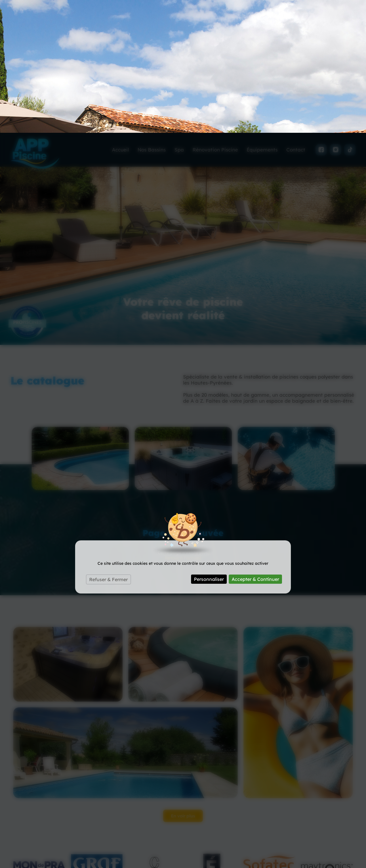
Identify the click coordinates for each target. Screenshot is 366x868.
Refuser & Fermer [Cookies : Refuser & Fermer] (108, 447)
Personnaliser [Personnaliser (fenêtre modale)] (209, 446)
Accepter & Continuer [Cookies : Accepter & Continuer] (255, 446)
